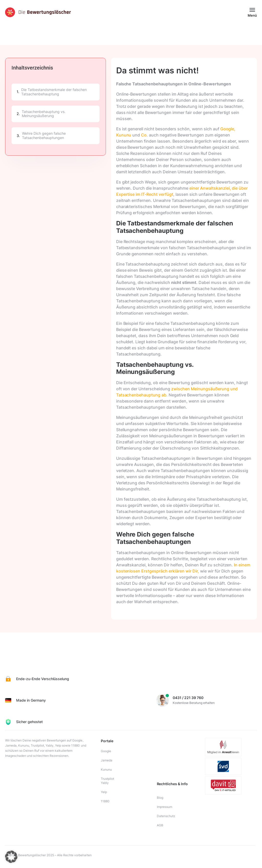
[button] (252, 10)
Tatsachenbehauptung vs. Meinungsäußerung (44, 114)
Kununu (124, 135)
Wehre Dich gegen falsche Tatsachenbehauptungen (44, 136)
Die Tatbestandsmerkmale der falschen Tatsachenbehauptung (54, 92)
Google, (228, 129)
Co (143, 135)
